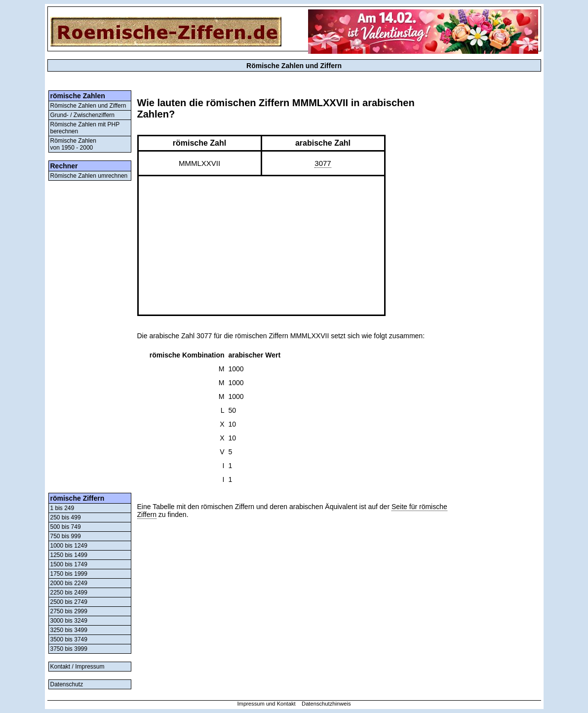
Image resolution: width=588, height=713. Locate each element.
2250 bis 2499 (69, 593)
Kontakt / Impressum (78, 667)
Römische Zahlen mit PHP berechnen (85, 128)
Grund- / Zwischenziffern (83, 115)
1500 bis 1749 (69, 564)
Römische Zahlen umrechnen (89, 176)
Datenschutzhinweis (326, 704)
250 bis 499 (66, 517)
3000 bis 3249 (69, 621)
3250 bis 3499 (69, 630)
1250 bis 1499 (69, 555)
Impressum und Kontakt (266, 704)
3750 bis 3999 (69, 649)
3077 (323, 163)
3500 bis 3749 (69, 639)
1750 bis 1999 (69, 574)
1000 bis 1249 (69, 546)
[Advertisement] (90, 337)
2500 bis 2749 (69, 602)
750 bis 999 (66, 536)
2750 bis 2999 (69, 611)
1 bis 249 (62, 508)
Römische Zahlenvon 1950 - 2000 (73, 144)
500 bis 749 (66, 527)
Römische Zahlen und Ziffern (88, 106)
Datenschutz (67, 684)
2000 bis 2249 (69, 583)
